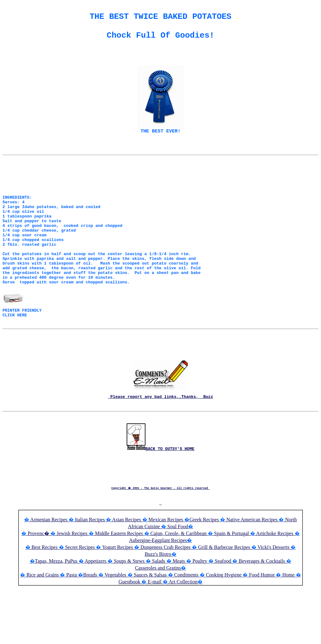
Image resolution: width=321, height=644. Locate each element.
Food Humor (262, 628)
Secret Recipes (79, 600)
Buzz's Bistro (158, 607)
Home (288, 628)
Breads (90, 628)
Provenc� (38, 586)
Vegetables (115, 628)
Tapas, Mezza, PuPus (56, 614)
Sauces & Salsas (150, 628)
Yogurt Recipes (117, 600)
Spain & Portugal (231, 586)
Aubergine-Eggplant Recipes (158, 593)
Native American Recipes (251, 573)
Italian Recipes (90, 573)
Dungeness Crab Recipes (165, 600)
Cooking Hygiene (224, 628)
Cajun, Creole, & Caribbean (178, 586)
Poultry (199, 614)
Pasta (71, 628)
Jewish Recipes (72, 586)
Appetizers (96, 614)
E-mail (154, 635)
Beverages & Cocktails (262, 614)
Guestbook (129, 635)
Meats (178, 614)
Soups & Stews (129, 614)
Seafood (222, 614)
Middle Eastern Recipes (119, 586)
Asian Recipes (126, 573)
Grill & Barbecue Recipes (224, 600)
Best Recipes (44, 600)
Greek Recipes (204, 573)
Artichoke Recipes (274, 586)
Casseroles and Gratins (158, 621)
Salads (158, 614)
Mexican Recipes (166, 573)
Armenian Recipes (48, 573)
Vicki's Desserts (274, 600)
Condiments (186, 628)
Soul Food (177, 580)
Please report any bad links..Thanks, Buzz (160, 441)
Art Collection (183, 635)
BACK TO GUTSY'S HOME (160, 504)
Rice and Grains (42, 628)
